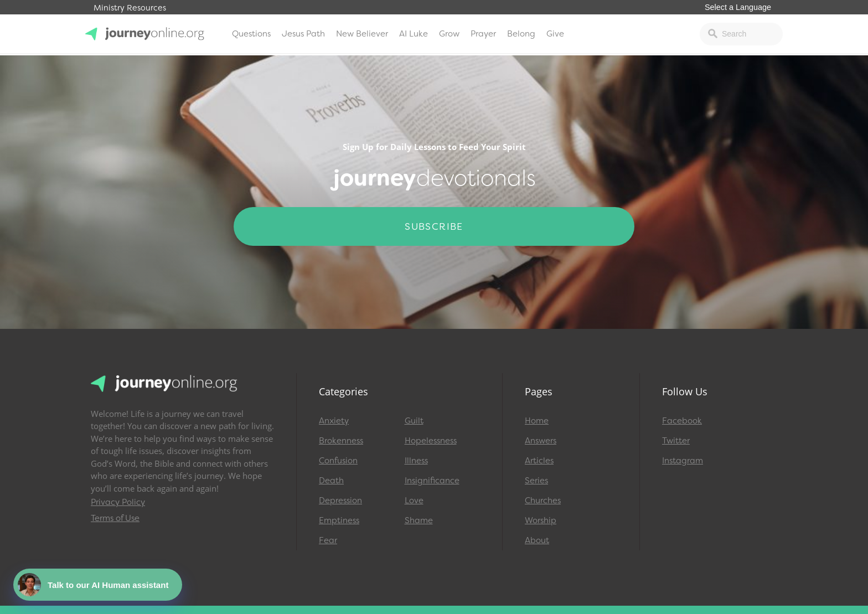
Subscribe (434, 226)
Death (331, 481)
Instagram (683, 461)
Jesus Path (303, 34)
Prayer (483, 34)
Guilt (414, 421)
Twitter (676, 441)
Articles (539, 461)
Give (555, 34)
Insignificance (432, 481)
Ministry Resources (130, 8)
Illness (416, 461)
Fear (328, 540)
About (537, 540)
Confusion (338, 461)
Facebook (682, 421)
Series (536, 481)
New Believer (362, 34)
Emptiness (339, 520)
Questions (251, 34)
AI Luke (414, 34)
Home (537, 421)
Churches (543, 501)
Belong (521, 34)
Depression (340, 501)
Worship (541, 520)
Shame (419, 520)
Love (414, 501)
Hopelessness (431, 441)
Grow (449, 34)
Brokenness (341, 441)
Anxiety (334, 421)
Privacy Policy (118, 502)
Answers (541, 441)
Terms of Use (115, 518)
